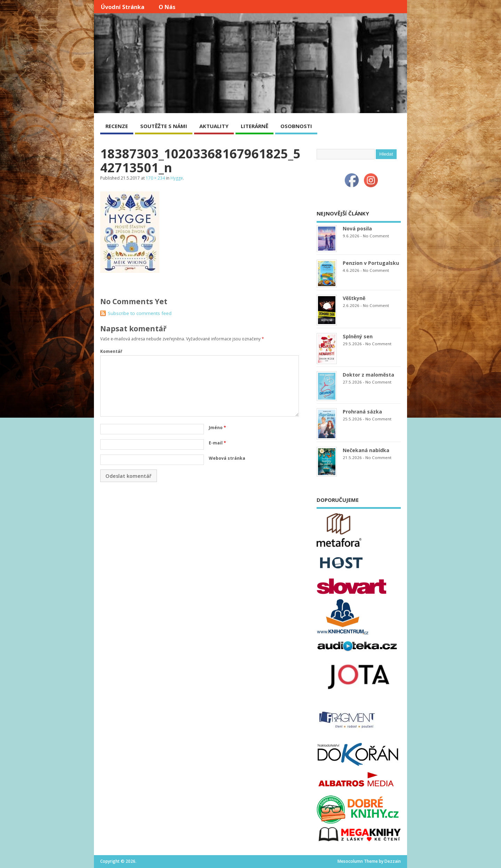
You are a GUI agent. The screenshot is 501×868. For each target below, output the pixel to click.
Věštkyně (354, 298)
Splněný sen (358, 336)
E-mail (217, 443)
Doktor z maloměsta (368, 375)
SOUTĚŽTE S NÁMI (164, 126)
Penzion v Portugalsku (371, 263)
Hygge (177, 178)
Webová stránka (227, 458)
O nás (167, 7)
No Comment (376, 236)
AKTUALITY (214, 126)
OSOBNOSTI (296, 126)
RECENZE (117, 126)
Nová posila (357, 228)
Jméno (217, 428)
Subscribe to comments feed (140, 313)
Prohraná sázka (362, 412)
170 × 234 (155, 178)
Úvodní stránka (123, 7)
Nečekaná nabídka (366, 450)
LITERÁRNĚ (255, 126)
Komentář (111, 351)
